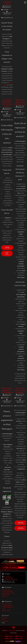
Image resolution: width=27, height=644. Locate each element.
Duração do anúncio (7, 3)
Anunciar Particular (21, 523)
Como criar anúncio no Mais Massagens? (20, 390)
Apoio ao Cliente (7, 253)
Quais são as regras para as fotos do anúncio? (20, 102)
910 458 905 (7, 576)
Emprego (5, 618)
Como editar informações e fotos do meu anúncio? (7, 103)
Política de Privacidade (8, 593)
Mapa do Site (6, 595)
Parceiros (5, 596)
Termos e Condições (8, 591)
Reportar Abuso (6, 610)
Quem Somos (6, 590)
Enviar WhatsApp (7, 248)
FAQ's (4, 609)
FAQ (10, 10)
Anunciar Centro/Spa (8, 607)
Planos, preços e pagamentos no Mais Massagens (7, 390)
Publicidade (5, 621)
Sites (3, 620)
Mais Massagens (11, 631)
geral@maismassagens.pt (11, 580)
